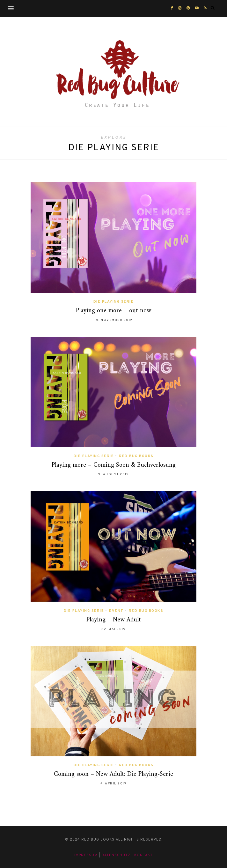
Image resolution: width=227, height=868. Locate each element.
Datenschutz (116, 855)
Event (116, 611)
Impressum (86, 855)
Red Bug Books (136, 456)
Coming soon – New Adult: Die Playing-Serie (113, 774)
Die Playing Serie (114, 302)
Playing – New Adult (114, 620)
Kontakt (143, 855)
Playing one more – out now (113, 311)
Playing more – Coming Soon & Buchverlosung (114, 465)
